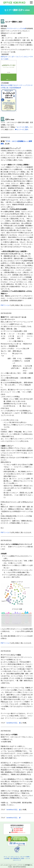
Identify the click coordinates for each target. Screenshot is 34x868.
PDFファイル (5, 305)
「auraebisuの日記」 (12, 723)
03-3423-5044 (18, 829)
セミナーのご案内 (22, 127)
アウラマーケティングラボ (15, 29)
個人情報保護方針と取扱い (18, 858)
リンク (28, 858)
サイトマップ (17, 860)
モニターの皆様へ (26, 857)
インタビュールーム (14, 857)
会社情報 (7, 858)
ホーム (5, 857)
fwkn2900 (18, 832)
